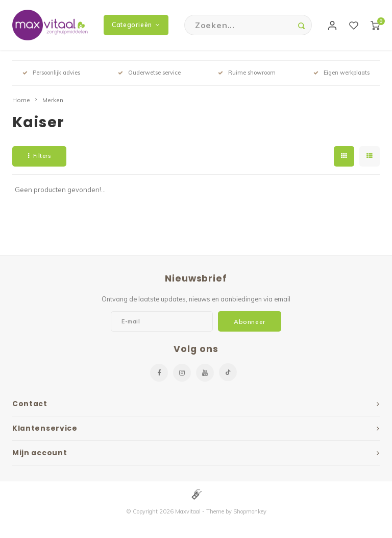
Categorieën (136, 25)
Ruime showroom (247, 74)
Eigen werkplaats (341, 74)
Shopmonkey (250, 513)
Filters (39, 157)
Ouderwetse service (149, 74)
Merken (53, 101)
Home (21, 101)
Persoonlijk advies (51, 74)
